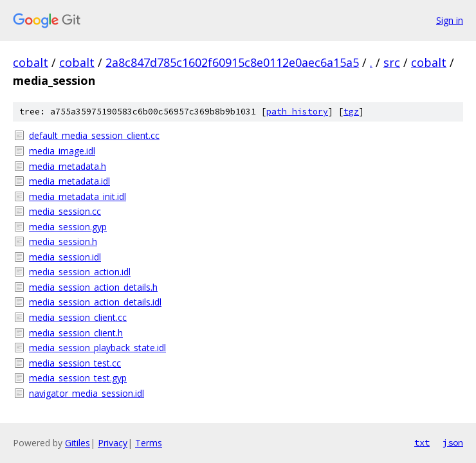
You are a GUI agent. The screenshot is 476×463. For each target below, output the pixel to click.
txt (422, 442)
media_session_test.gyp (78, 378)
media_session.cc (65, 211)
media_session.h (63, 241)
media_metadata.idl (69, 181)
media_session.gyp (68, 227)
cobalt (31, 62)
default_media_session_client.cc (94, 135)
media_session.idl (65, 257)
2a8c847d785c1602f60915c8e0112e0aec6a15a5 (232, 62)
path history (297, 112)
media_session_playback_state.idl (97, 348)
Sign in (450, 20)
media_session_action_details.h (93, 287)
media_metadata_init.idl (78, 196)
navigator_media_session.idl (87, 393)
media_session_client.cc (78, 317)
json (453, 442)
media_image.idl (62, 151)
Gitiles (78, 443)
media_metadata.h (68, 166)
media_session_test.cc (75, 363)
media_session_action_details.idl (95, 302)
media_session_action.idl (80, 272)
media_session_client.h (76, 333)
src (392, 62)
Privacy (113, 443)
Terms (149, 443)
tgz (351, 112)
